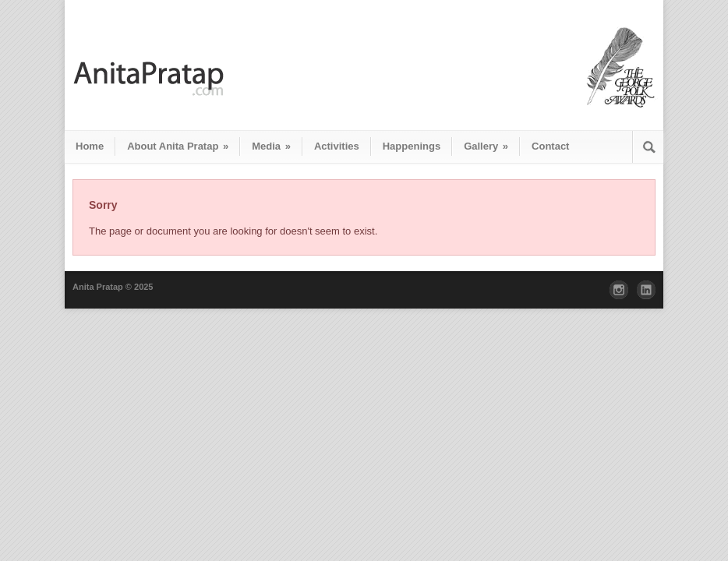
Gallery (486, 146)
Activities (337, 146)
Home (90, 146)
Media (271, 146)
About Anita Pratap (178, 146)
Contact (550, 146)
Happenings (412, 146)
